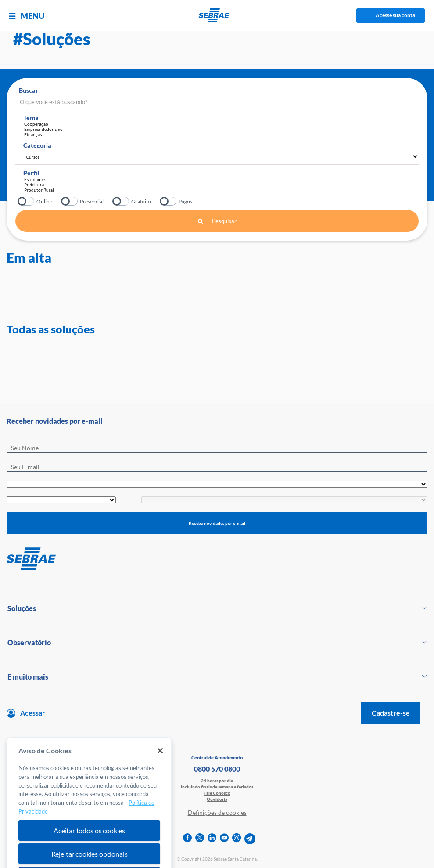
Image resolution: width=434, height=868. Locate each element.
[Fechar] (160, 766)
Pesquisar (217, 221)
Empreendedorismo (221, 129)
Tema (31, 118)
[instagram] (237, 839)
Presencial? (70, 201)
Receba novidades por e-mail (217, 523)
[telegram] (250, 839)
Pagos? (169, 201)
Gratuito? (121, 201)
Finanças (221, 134)
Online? (27, 201)
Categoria (37, 145)
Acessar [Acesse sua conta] (33, 713)
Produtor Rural (219, 190)
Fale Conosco (217, 793)
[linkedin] (212, 839)
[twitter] (200, 839)
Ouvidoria (217, 799)
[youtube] (224, 839)
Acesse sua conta (395, 15)
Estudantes (219, 179)
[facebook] (187, 839)
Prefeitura (219, 184)
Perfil (31, 173)
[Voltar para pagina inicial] (217, 559)
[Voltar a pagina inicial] (217, 15)
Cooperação (221, 124)
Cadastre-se (391, 713)
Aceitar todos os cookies (89, 846)
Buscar (29, 90)
